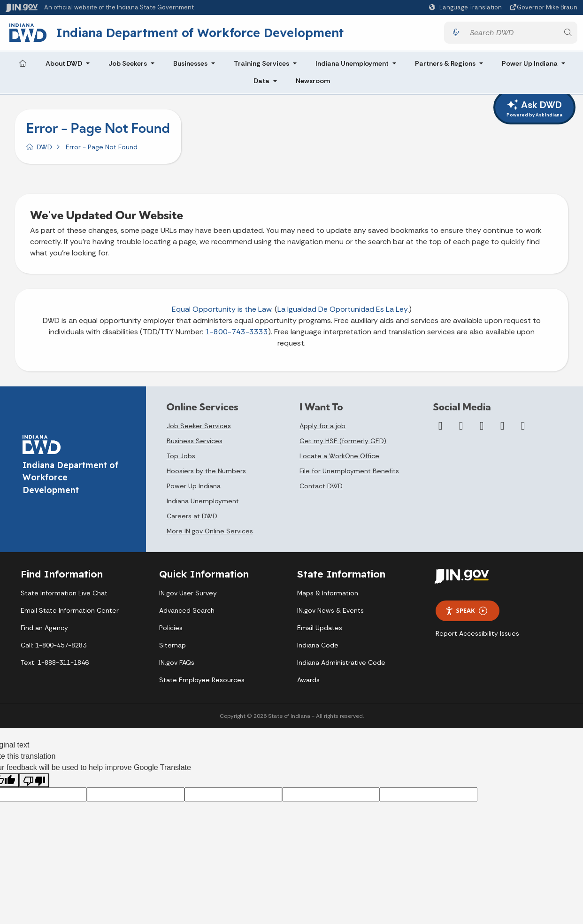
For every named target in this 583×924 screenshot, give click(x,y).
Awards (308, 684)
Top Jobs (181, 460)
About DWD (64, 67)
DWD (44, 150)
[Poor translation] (34, 784)
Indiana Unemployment (352, 67)
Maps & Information (328, 597)
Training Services (261, 67)
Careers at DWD (192, 520)
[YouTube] (482, 430)
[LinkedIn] (502, 430)
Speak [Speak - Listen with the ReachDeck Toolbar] (466, 614)
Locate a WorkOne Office (339, 460)
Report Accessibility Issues (477, 637)
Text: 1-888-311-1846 (55, 666)
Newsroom (313, 85)
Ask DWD (534, 108)
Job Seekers (128, 67)
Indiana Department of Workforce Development (207, 34)
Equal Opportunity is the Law (222, 313)
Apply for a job (322, 430)
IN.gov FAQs (177, 666)
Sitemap (173, 649)
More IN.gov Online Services (210, 535)
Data (261, 85)
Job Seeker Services (199, 430)
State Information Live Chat (64, 597)
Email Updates (320, 631)
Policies (171, 631)
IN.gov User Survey (188, 597)
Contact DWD (321, 490)
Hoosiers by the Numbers (206, 475)
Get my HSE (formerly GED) (343, 445)
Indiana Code (318, 649)
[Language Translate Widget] (467, 8)
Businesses (190, 67)
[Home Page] (23, 67)
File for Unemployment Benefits (349, 475)
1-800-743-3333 (237, 335)
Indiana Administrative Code (341, 666)
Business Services (195, 445)
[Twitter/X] (461, 430)
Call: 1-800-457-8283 (54, 649)
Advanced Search (187, 614)
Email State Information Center (70, 614)
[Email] (523, 430)
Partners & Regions (445, 67)
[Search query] (512, 35)
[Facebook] (440, 430)
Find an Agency (44, 631)
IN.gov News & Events (330, 614)
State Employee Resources (202, 684)
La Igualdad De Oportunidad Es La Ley (342, 313)
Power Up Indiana (530, 67)
